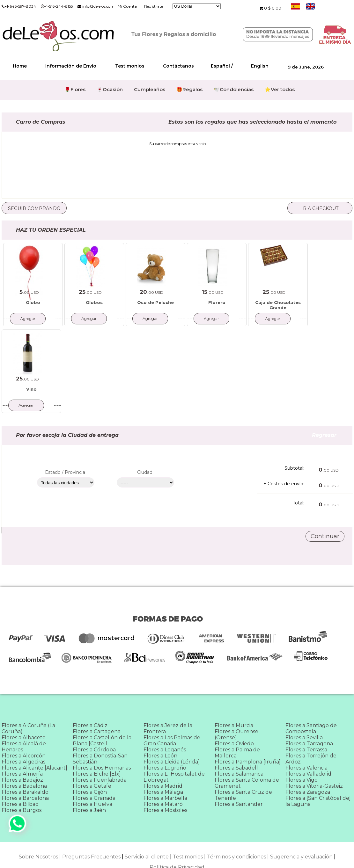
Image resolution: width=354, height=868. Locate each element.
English (260, 66)
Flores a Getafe (92, 786)
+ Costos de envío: (284, 484)
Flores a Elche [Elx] (97, 774)
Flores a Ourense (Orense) (236, 734)
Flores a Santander (239, 804)
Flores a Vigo (302, 780)
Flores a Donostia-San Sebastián (100, 759)
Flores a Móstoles (165, 810)
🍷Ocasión (110, 89)
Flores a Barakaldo (25, 792)
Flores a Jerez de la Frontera (168, 728)
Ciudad (145, 472)
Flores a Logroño (165, 768)
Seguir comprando (34, 208)
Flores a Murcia (234, 725)
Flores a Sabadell (236, 768)
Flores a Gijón (90, 792)
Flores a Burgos (22, 810)
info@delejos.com (96, 6)
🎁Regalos (189, 89)
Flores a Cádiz (90, 725)
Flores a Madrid (163, 786)
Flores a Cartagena (97, 731)
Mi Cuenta (127, 6)
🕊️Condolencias (234, 89)
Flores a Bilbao (20, 804)
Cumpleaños (150, 89)
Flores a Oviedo (234, 744)
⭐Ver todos (280, 89)
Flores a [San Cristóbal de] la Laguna (318, 801)
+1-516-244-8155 (57, 6)
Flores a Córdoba (94, 750)
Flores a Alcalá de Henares (24, 747)
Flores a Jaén (89, 810)
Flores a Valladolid (308, 774)
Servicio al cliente (147, 857)
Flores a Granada (94, 798)
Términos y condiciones (236, 857)
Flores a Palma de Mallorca (237, 753)
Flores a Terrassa (306, 750)
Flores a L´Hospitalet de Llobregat (174, 777)
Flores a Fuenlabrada (100, 780)
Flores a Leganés (165, 750)
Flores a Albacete (24, 738)
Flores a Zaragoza (308, 792)
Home (20, 66)
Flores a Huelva (92, 804)
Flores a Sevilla (304, 738)
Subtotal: (294, 468)
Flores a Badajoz (22, 780)
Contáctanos (178, 66)
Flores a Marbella (165, 798)
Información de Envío (71, 66)
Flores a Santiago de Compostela (311, 728)
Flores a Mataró (163, 804)
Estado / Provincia (65, 472)
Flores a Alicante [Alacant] (34, 768)
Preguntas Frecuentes (91, 857)
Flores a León (160, 756)
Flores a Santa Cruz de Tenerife (243, 795)
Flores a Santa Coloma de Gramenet (247, 783)
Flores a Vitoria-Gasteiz (314, 786)
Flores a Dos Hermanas (102, 768)
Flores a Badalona (24, 786)
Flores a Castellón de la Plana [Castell (102, 741)
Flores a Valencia (306, 768)
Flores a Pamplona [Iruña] (248, 762)
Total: (299, 503)
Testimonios (130, 66)
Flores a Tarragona (309, 744)
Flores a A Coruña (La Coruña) (28, 728)
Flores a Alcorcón (24, 756)
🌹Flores (75, 89)
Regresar (332, 435)
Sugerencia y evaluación (301, 857)
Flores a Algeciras (23, 762)
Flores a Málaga (163, 792)
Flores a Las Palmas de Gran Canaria (172, 741)
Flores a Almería (22, 774)
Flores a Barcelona (25, 798)
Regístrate (154, 6)
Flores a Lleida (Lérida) (172, 762)
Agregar (28, 318)
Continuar (325, 536)
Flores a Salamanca (239, 774)
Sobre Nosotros (38, 857)
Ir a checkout (320, 208)
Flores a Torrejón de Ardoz (311, 759)
